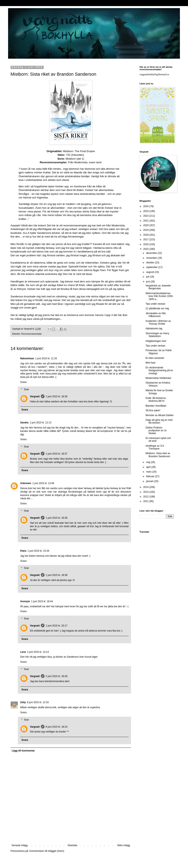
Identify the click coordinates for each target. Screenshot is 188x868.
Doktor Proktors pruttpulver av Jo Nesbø (156, 431)
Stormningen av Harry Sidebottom (157, 335)
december (152, 253)
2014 (146, 487)
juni (148, 282)
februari (151, 476)
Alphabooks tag (154, 329)
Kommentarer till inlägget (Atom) (47, 851)
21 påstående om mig (157, 308)
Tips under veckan (155, 304)
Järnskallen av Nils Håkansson (156, 315)
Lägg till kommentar (23, 751)
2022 (146, 216)
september (152, 267)
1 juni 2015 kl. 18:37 (57, 454)
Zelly (23, 702)
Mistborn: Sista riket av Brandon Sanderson (158, 455)
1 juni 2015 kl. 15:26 (38, 551)
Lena (23, 652)
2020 (146, 225)
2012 (146, 497)
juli (148, 277)
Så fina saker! (153, 410)
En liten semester (155, 358)
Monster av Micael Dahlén (160, 415)
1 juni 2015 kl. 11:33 (46, 358)
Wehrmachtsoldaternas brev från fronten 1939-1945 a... (159, 296)
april (149, 467)
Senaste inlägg (20, 845)
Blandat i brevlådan (156, 406)
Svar (26, 389)
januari (150, 481)
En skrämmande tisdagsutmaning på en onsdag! (159, 370)
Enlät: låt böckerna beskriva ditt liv (156, 400)
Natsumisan (27, 358)
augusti (150, 272)
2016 (146, 244)
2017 (146, 240)
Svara (23, 382)
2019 (146, 230)
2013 (146, 492)
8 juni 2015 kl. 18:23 (57, 727)
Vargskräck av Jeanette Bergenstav (158, 287)
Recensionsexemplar (32, 334)
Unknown (26, 483)
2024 (146, 206)
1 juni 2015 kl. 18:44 (42, 601)
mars (149, 472)
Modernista (81, 162)
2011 (146, 501)
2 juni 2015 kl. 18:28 (57, 676)
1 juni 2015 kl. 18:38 (57, 518)
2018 (146, 235)
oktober (151, 263)
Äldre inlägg (124, 845)
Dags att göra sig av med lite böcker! (159, 421)
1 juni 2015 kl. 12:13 (41, 423)
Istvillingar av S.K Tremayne (155, 447)
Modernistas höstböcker (158, 378)
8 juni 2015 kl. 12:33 (38, 702)
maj (148, 462)
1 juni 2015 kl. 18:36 (57, 396)
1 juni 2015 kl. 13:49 (43, 483)
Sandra (24, 423)
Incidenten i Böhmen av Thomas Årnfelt (158, 322)
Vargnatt (35, 396)
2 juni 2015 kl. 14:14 (38, 652)
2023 (146, 211)
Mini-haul (151, 363)
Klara (23, 551)
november (152, 258)
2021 (146, 221)
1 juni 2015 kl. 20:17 (57, 626)
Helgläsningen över (156, 341)
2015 (146, 249)
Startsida (72, 845)
